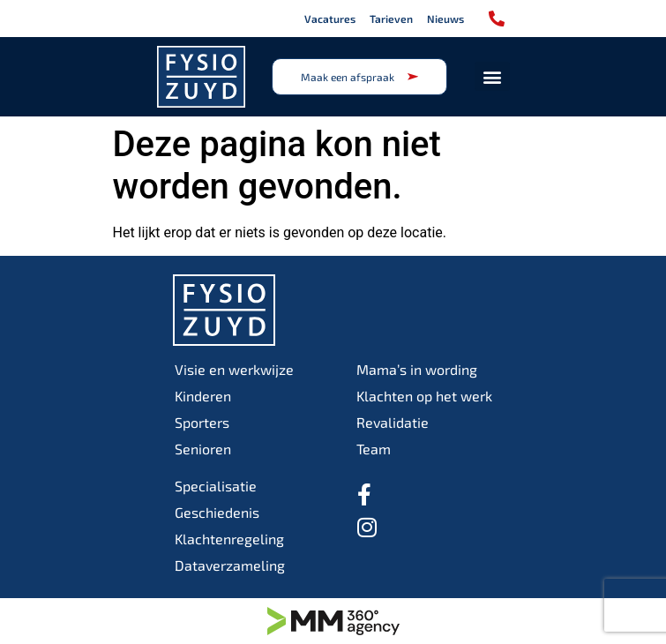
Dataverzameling (230, 565)
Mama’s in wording (417, 369)
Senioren (203, 449)
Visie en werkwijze (234, 369)
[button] (492, 76)
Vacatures (330, 19)
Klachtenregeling (229, 539)
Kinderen (203, 396)
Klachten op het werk (424, 396)
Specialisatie (216, 486)
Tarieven (391, 19)
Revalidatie (393, 422)
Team (374, 449)
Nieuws (445, 19)
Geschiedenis (217, 512)
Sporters (202, 422)
